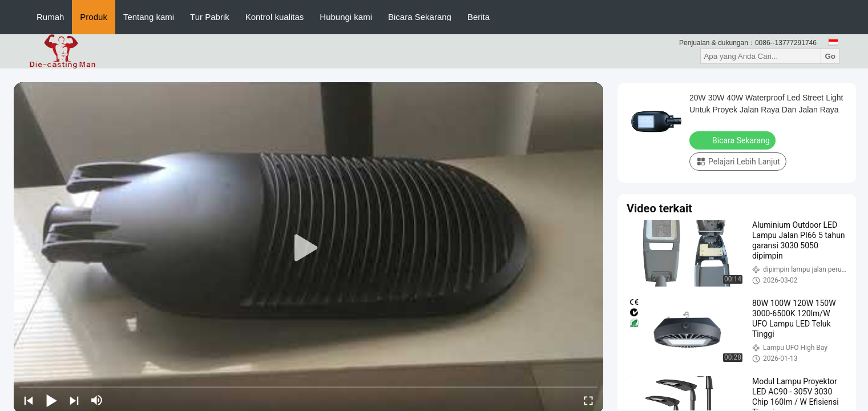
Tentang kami (149, 17)
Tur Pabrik (210, 17)
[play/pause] (51, 400)
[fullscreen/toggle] (588, 400)
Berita (479, 17)
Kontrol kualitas (275, 17)
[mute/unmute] (97, 400)
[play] (309, 248)
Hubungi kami (346, 17)
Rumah (50, 17)
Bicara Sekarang (420, 17)
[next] (74, 400)
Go (830, 56)
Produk (94, 17)
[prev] (29, 400)
